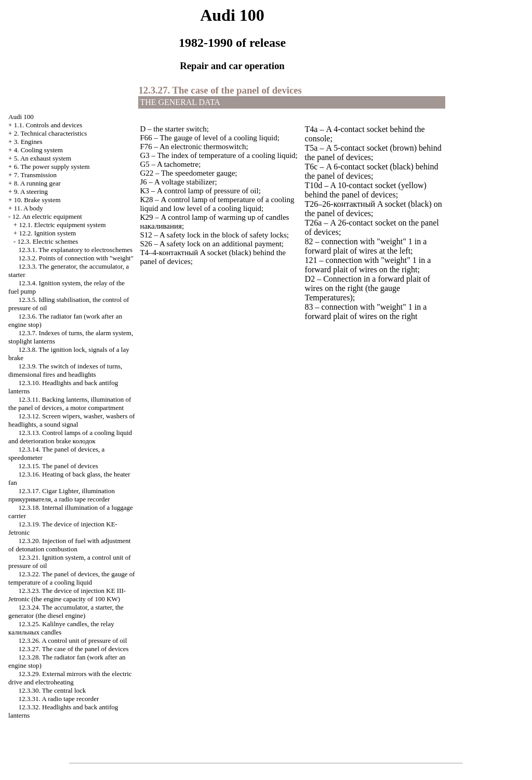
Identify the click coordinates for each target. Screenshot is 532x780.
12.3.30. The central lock (52, 690)
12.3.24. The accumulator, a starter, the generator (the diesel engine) (66, 611)
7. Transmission (35, 175)
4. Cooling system (38, 150)
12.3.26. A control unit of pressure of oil (73, 640)
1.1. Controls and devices (48, 125)
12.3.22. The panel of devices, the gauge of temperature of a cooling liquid (71, 578)
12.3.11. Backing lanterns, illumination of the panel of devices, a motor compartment (70, 404)
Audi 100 (21, 117)
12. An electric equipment (47, 216)
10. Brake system (37, 200)
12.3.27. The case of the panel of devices (74, 649)
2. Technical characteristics (51, 133)
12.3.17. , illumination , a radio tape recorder (62, 495)
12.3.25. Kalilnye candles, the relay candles (61, 628)
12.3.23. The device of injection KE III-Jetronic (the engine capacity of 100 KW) (67, 595)
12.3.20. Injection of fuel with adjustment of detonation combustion (69, 545)
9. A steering (31, 191)
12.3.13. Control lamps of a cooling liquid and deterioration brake (70, 437)
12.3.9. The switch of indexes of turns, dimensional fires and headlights (65, 370)
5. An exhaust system (43, 158)
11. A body (29, 208)
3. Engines (28, 142)
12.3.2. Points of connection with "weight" (76, 258)
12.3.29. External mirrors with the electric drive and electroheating (70, 678)
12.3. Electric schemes (48, 241)
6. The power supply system (52, 167)
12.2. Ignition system (47, 233)
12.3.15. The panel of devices (58, 466)
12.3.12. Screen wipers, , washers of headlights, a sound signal (72, 420)
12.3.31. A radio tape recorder (59, 699)
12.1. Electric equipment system (62, 225)
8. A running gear (37, 183)
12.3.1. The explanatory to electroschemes (76, 250)
